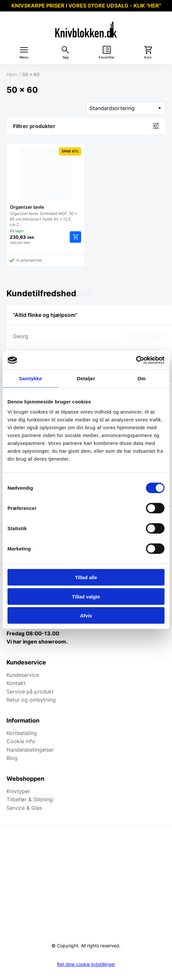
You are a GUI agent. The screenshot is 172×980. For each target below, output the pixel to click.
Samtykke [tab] (30, 378)
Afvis (86, 616)
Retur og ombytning (31, 700)
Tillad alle (86, 577)
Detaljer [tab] (86, 378)
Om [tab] (142, 378)
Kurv (148, 57)
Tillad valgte (86, 596)
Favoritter (107, 57)
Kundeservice (23, 675)
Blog (12, 758)
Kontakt (16, 683)
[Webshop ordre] (126, 108)
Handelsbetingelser (30, 750)
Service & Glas (24, 808)
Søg (65, 57)
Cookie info (21, 741)
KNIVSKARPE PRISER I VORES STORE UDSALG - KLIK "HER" (86, 6)
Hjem (12, 74)
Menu (24, 57)
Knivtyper (18, 791)
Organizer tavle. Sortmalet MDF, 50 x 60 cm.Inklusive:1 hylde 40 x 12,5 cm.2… (45, 187)
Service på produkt (30, 692)
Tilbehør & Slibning (30, 799)
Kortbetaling (22, 733)
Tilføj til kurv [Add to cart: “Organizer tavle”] (75, 237)
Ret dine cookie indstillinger (86, 964)
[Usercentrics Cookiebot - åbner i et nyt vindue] (136, 360)
